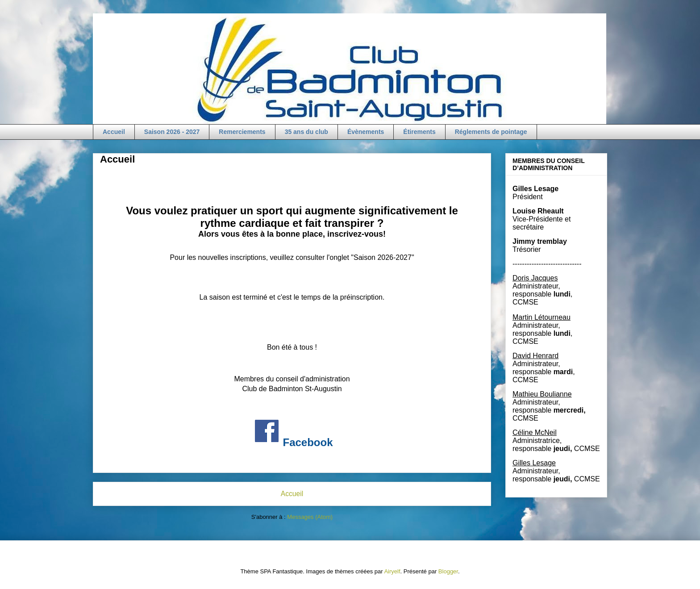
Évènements (366, 132)
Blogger (448, 571)
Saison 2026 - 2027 (172, 132)
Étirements (419, 132)
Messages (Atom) (310, 517)
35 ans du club (306, 132)
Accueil (114, 132)
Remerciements (242, 132)
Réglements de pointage (491, 132)
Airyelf (392, 571)
